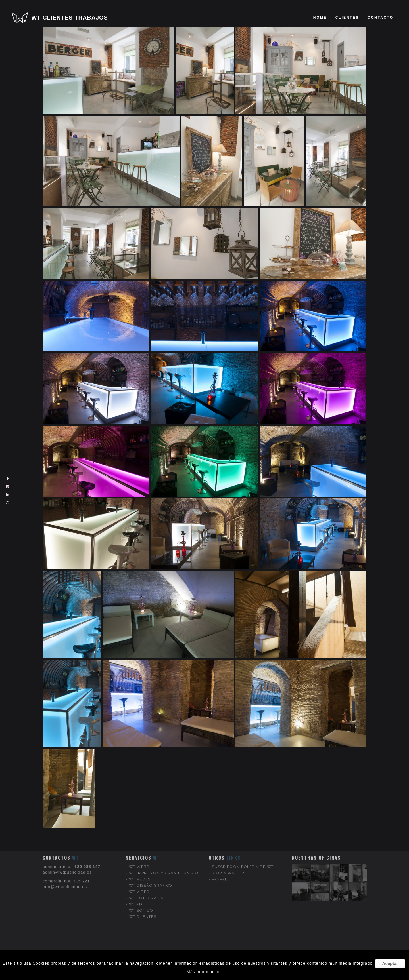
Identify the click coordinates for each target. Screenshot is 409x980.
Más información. (204, 972)
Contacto (380, 18)
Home (320, 18)
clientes (347, 18)
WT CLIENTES (143, 886)
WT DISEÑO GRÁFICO (151, 854)
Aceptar (390, 963)
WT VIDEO (139, 861)
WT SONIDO (141, 879)
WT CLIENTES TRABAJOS (70, 18)
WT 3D (136, 873)
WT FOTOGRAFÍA (146, 867)
